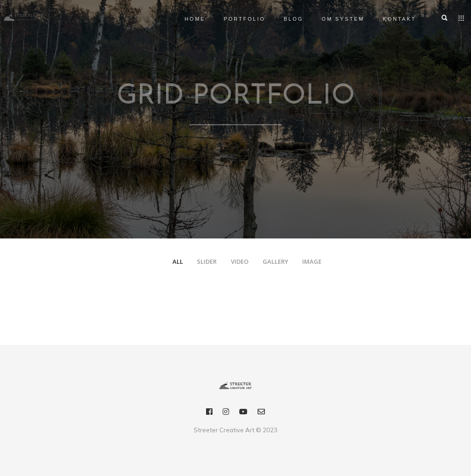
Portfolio (234, 19)
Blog (283, 19)
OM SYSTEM (333, 19)
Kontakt (389, 19)
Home (185, 19)
